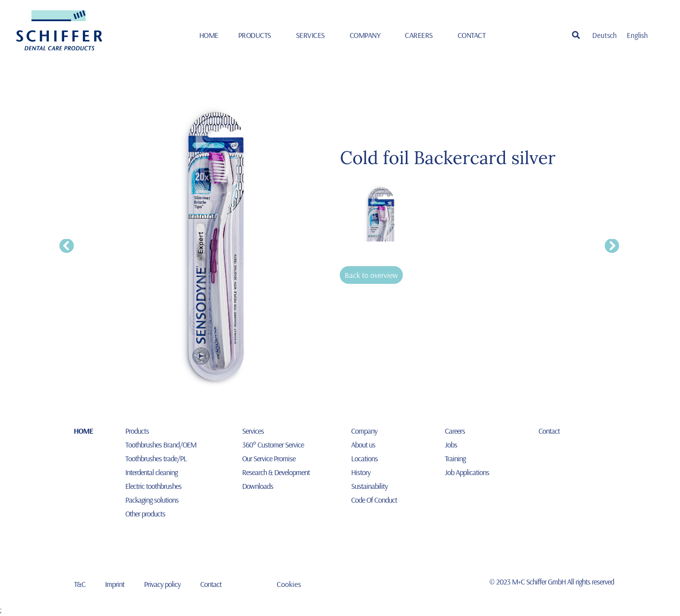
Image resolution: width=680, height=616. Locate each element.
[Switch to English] (637, 35)
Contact (472, 35)
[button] (576, 35)
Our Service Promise (269, 458)
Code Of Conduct (374, 500)
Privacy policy (162, 584)
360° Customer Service (273, 445)
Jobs (451, 445)
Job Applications (467, 472)
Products (257, 35)
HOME (209, 35)
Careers (421, 35)
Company (368, 35)
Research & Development (276, 472)
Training (455, 458)
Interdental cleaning (151, 472)
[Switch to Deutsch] (605, 35)
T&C (80, 584)
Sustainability (369, 486)
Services (313, 35)
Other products (145, 513)
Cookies (289, 584)
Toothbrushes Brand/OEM (161, 445)
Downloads (258, 486)
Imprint (115, 584)
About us (363, 445)
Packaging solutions (152, 500)
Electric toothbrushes (153, 486)
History (361, 472)
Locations (364, 458)
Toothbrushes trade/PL (156, 458)
